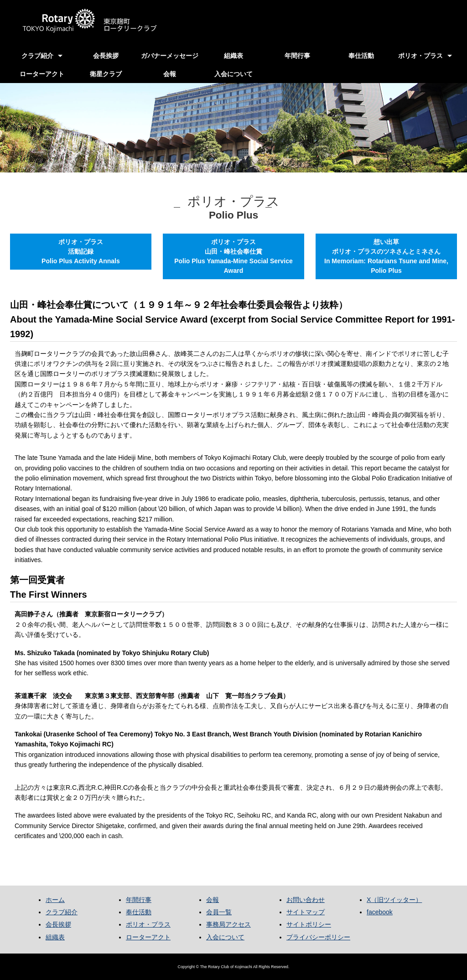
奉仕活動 (361, 56)
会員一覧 (219, 912)
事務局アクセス (228, 924)
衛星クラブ (106, 74)
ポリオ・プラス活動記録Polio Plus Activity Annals (81, 251)
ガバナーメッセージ (170, 56)
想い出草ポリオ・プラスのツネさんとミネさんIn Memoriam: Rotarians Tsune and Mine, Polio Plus (386, 256)
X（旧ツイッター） (394, 900)
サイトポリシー (309, 924)
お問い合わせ (306, 900)
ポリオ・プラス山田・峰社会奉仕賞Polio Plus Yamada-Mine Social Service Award (233, 256)
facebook (380, 912)
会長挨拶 (106, 56)
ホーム (55, 900)
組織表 (233, 56)
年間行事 (297, 56)
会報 (170, 74)
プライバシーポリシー (318, 937)
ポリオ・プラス (420, 56)
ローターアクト (42, 74)
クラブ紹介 (37, 56)
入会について (233, 74)
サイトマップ (306, 912)
